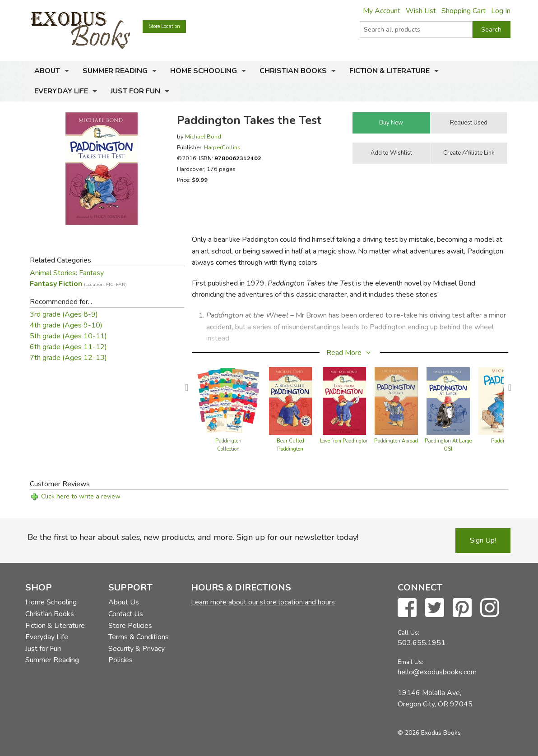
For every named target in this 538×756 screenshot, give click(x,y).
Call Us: (408, 633)
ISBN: (230, 158)
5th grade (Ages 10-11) (68, 336)
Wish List (421, 11)
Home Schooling (204, 71)
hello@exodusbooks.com (437, 672)
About (47, 71)
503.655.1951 (422, 643)
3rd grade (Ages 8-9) (64, 314)
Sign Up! (483, 540)
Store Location (164, 26)
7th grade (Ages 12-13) (68, 358)
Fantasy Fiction (78, 284)
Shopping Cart (464, 11)
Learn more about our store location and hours (263, 602)
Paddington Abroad (396, 441)
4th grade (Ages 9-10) (66, 325)
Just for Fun (135, 91)
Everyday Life (61, 91)
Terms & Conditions (139, 637)
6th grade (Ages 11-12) (68, 347)
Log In (501, 11)
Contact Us (126, 614)
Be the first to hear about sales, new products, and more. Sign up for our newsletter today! (193, 537)
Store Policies (130, 626)
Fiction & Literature (390, 71)
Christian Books (293, 71)
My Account (382, 11)
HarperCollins (222, 147)
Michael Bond (203, 136)
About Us (124, 602)
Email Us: (410, 662)
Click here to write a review (81, 496)
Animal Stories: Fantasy (67, 273)
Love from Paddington (344, 441)
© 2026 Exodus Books (429, 733)
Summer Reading (115, 71)
